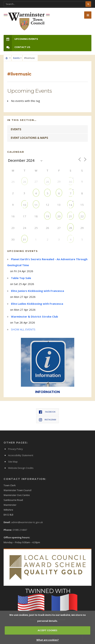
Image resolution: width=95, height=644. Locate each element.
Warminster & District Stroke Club (35, 316)
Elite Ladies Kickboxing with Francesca (37, 304)
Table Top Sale (21, 278)
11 (36, 205)
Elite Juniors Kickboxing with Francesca (37, 291)
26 (25, 182)
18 (36, 216)
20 (59, 216)
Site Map (13, 462)
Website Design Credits (21, 468)
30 (70, 182)
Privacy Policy (16, 449)
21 (70, 216)
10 (25, 205)
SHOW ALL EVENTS (23, 329)
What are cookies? (48, 640)
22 (82, 216)
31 (25, 239)
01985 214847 (20, 530)
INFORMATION (47, 392)
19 (47, 216)
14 (70, 205)
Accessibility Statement (21, 455)
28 (47, 182)
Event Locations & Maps (29, 138)
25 (13, 182)
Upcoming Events (21, 39)
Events (16, 58)
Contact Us (17, 47)
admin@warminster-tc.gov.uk (27, 522)
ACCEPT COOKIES (47, 630)
